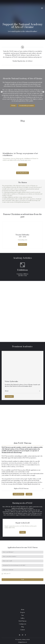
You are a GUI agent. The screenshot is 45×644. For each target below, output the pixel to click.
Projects (23, 613)
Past (23, 615)
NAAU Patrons (22, 621)
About (23, 610)
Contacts (22, 630)
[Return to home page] (21, 8)
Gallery (23, 618)
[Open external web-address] (22, 365)
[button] (13, 106)
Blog (23, 627)
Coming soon (22, 624)
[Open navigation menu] (42, 8)
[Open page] (22, 139)
